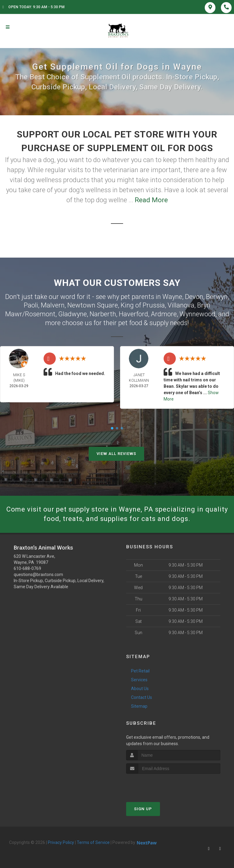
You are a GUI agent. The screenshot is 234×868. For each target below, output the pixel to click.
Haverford (133, 314)
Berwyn (217, 297)
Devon (194, 297)
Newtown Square (93, 305)
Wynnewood (197, 314)
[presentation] (159, 785)
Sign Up (143, 809)
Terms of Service (93, 842)
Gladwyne (73, 314)
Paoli (31, 305)
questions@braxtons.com (38, 575)
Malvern (53, 305)
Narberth (103, 314)
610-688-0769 (27, 568)
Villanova (181, 305)
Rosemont (40, 314)
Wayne (172, 297)
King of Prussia (143, 305)
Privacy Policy (61, 842)
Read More (151, 200)
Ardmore (164, 314)
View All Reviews (116, 454)
